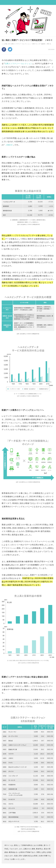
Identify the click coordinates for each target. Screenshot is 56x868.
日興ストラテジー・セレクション (19, 63)
